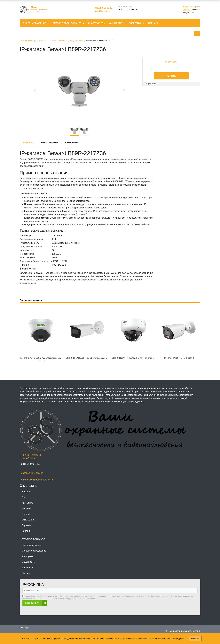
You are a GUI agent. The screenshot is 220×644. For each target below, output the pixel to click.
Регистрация (195, 7)
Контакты (27, 531)
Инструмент (28, 556)
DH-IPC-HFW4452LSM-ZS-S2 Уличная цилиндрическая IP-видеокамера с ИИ (101, 358)
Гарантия (27, 525)
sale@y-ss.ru (101, 11)
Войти (185, 7)
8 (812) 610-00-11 (103, 8)
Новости (26, 492)
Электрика (27, 568)
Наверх (24, 628)
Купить (171, 76)
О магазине (28, 520)
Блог (24, 497)
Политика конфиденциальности (36, 480)
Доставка (27, 508)
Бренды (26, 573)
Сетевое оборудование (34, 551)
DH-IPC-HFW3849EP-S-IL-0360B (179, 358)
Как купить (27, 503)
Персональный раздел (31, 473)
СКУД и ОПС (29, 562)
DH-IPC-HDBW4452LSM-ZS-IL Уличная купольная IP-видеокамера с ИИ (145, 358)
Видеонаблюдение (32, 545)
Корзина (186, 10)
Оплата (26, 514)
